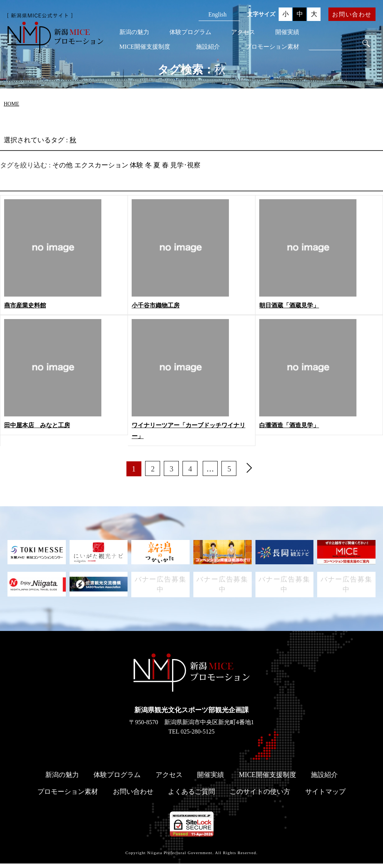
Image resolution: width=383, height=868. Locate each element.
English (217, 14)
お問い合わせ (352, 14)
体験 (137, 165)
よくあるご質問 (191, 796)
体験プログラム (190, 32)
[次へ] (249, 469)
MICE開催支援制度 (145, 47)
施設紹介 (208, 47)
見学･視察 (185, 165)
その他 (62, 165)
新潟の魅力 (134, 32)
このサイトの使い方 (260, 796)
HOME (11, 104)
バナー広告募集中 (161, 587)
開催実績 (287, 32)
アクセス (243, 32)
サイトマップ (325, 796)
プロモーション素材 (272, 47)
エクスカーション (101, 165)
